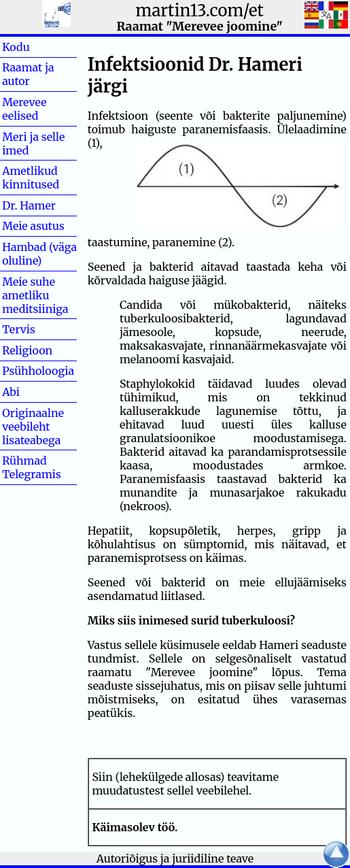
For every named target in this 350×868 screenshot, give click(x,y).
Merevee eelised (24, 109)
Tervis (40, 329)
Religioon (27, 350)
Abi (33, 392)
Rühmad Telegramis (32, 467)
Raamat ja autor (28, 74)
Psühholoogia (38, 371)
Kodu (38, 47)
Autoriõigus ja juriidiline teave (175, 858)
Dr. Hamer (29, 205)
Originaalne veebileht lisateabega (33, 427)
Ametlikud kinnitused (31, 178)
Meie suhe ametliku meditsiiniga (35, 295)
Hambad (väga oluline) (39, 254)
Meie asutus (33, 226)
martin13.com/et (200, 11)
